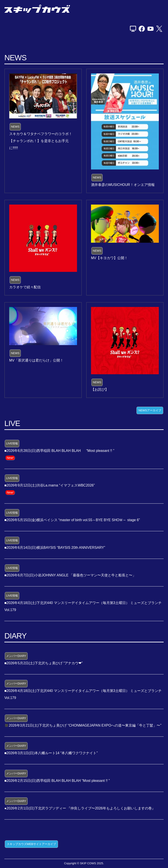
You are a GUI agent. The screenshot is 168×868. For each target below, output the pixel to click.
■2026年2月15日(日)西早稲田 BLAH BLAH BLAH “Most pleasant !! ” (57, 781)
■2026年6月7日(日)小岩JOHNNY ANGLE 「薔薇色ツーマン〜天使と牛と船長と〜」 (70, 575)
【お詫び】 (100, 389)
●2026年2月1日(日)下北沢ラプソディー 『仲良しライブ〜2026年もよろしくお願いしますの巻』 (80, 808)
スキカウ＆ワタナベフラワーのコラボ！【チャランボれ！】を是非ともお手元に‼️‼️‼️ (41, 141)
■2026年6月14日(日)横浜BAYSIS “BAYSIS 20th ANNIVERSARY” (55, 548)
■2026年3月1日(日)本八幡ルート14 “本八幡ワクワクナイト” (51, 753)
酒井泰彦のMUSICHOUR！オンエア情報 (123, 185)
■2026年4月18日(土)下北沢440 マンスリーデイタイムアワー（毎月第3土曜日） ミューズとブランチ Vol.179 (83, 606)
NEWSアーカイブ (150, 410)
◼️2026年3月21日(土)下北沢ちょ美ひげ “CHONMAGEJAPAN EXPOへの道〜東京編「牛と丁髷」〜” (83, 725)
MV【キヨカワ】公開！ (109, 258)
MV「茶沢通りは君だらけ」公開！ (36, 360)
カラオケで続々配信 (25, 287)
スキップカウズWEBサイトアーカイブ (31, 844)
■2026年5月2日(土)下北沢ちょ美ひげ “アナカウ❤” (44, 663)
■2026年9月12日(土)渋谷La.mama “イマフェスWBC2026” (50, 485)
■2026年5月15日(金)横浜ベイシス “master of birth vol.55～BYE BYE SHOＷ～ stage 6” (72, 520)
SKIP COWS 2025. (92, 863)
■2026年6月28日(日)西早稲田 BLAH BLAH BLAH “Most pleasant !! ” (59, 451)
